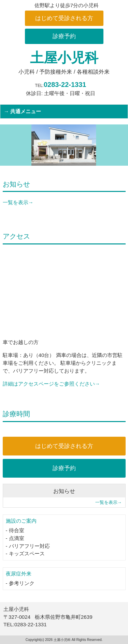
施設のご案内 (21, 521)
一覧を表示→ (18, 202)
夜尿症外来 (19, 574)
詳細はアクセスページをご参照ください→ (51, 384)
